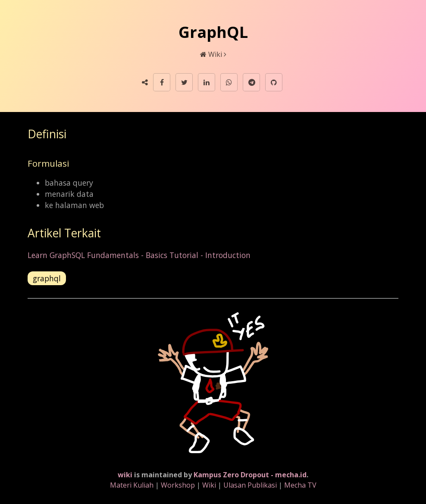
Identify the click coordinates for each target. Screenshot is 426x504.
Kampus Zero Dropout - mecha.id (250, 475)
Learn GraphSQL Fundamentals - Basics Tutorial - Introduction (139, 255)
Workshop (178, 485)
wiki (125, 475)
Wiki (215, 54)
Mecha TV (300, 485)
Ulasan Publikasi (250, 485)
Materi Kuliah (132, 485)
